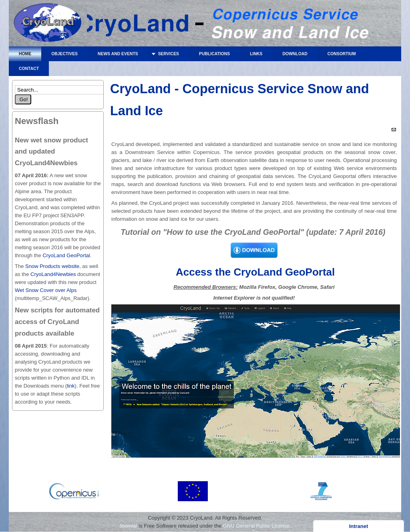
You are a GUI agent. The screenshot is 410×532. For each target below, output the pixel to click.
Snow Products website (51, 266)
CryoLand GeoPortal (66, 255)
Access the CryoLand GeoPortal (254, 272)
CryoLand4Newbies (53, 274)
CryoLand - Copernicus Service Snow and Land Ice (48, 25)
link (71, 386)
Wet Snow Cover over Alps (46, 290)
